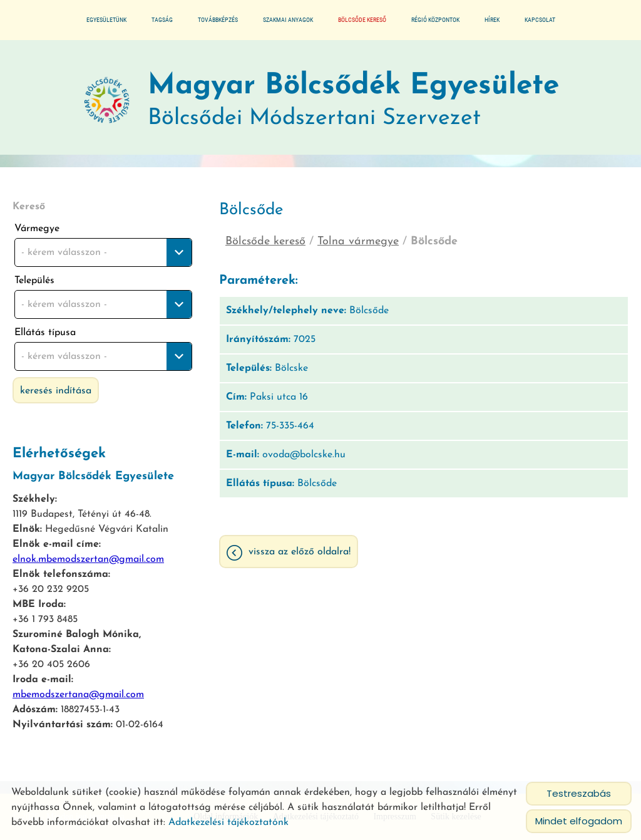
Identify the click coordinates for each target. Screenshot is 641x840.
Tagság (162, 20)
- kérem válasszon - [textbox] (64, 252)
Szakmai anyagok (288, 20)
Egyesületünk (106, 20)
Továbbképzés (218, 20)
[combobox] (103, 252)
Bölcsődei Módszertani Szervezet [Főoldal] (353, 101)
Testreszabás (579, 793)
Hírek (492, 20)
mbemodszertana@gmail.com (78, 695)
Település (34, 281)
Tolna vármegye (358, 241)
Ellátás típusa (45, 333)
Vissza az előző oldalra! (300, 552)
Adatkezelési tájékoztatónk (228, 822)
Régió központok (435, 20)
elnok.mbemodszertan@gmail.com (88, 559)
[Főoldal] (107, 101)
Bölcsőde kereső (362, 20)
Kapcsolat (540, 20)
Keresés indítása (56, 391)
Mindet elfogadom (579, 821)
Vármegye (37, 229)
